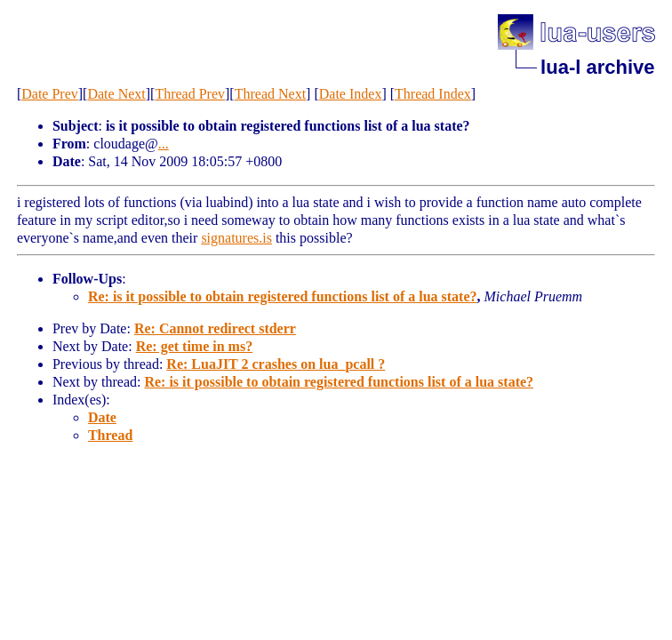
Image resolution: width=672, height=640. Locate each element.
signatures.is (236, 238)
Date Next (116, 94)
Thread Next (270, 94)
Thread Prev (190, 94)
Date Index (351, 94)
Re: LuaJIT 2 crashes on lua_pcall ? (276, 364)
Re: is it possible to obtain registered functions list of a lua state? (283, 296)
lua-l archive (597, 67)
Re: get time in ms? (195, 346)
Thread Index (433, 94)
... (164, 144)
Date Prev (50, 94)
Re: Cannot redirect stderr (215, 328)
